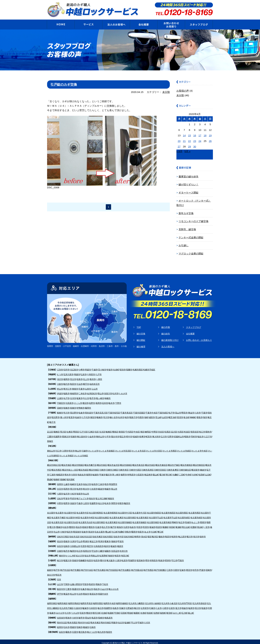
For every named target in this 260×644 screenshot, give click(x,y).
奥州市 (93, 377)
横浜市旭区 (66, 463)
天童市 (82, 387)
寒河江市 (67, 387)
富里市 (72, 415)
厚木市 (68, 473)
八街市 (198, 411)
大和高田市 (99, 544)
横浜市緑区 (84, 468)
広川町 (185, 611)
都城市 (86, 625)
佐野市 (92, 401)
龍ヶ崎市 (100, 396)
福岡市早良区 (87, 601)
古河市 (73, 396)
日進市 (98, 525)
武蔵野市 (58, 434)
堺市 (147, 558)
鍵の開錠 (141, 338)
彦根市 (66, 539)
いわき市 (123, 392)
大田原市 (69, 401)
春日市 (101, 606)
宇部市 (86, 582)
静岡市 (137, 535)
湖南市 (114, 539)
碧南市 (85, 525)
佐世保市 (61, 616)
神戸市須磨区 (125, 568)
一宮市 (207, 525)
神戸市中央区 (87, 568)
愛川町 (162, 473)
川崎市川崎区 (112, 468)
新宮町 (169, 611)
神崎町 (193, 415)
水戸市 (66, 396)
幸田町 (172, 525)
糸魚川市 (87, 482)
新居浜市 (94, 592)
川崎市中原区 (135, 468)
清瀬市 (74, 434)
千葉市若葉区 (139, 411)
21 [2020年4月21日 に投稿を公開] (184, 140)
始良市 (62, 630)
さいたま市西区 (170, 449)
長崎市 (101, 616)
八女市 (159, 606)
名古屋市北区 (58, 520)
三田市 (170, 568)
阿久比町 (186, 525)
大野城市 (130, 606)
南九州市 (102, 630)
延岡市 (60, 625)
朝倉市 (185, 606)
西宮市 (189, 568)
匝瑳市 (180, 415)
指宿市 (109, 630)
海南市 (111, 554)
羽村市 (194, 434)
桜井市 (107, 544)
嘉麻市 (53, 611)
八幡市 (101, 549)
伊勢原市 (131, 473)
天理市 (84, 544)
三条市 (101, 482)
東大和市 (156, 434)
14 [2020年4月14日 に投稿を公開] (184, 134)
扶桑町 (121, 530)
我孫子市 (133, 415)
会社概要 (190, 331)
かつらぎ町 (70, 554)
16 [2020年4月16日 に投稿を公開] (195, 134)
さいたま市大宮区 (154, 449)
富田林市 (141, 558)
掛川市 (196, 535)
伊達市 (110, 368)
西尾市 (203, 520)
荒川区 (63, 430)
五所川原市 (68, 372)
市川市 (66, 411)
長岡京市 (87, 549)
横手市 (86, 382)
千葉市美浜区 (127, 411)
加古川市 (51, 573)
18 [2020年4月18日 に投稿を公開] (205, 134)
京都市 (60, 549)
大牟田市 (93, 606)
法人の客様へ (168, 344)
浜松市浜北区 (86, 535)
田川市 (198, 606)
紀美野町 (104, 554)
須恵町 (157, 611)
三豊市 (68, 587)
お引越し (184, 243)
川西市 (176, 568)
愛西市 (134, 530)
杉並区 (187, 430)
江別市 (60, 368)
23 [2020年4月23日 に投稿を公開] (195, 140)
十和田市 (91, 372)
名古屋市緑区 (184, 515)
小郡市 (165, 606)
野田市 (185, 411)
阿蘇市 (115, 620)
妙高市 (95, 482)
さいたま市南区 (81, 454)
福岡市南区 (63, 601)
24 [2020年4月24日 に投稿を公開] (200, 140)
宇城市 (141, 620)
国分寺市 (115, 434)
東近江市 (94, 539)
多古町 (187, 415)
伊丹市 (196, 568)
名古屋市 (51, 511)
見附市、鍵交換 (187, 228)
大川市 (68, 611)
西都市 (73, 625)
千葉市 (204, 411)
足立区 (50, 430)
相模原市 (60, 473)
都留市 (111, 496)
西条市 (86, 592)
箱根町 (57, 477)
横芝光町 (172, 415)
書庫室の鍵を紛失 (189, 175)
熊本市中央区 (84, 620)
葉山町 (156, 473)
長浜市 (60, 539)
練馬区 (148, 430)
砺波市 (101, 487)
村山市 (60, 387)
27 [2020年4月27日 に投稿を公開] (179, 145)
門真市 (181, 558)
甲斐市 (66, 496)
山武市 (165, 415)
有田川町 (125, 554)
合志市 (121, 620)
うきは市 (75, 611)
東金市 (191, 411)
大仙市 (80, 382)
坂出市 (90, 587)
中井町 (189, 473)
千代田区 (129, 430)
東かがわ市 (114, 587)
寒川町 (169, 473)
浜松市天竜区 (63, 535)
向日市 (80, 549)
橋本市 (62, 554)
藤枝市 (162, 535)
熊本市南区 (106, 620)
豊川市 (53, 525)
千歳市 (95, 368)
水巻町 (143, 611)
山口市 (60, 582)
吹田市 (90, 558)
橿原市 (120, 544)
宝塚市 (183, 568)
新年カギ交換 (186, 212)
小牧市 (63, 530)
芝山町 (159, 415)
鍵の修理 (141, 344)
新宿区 (122, 430)
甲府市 (73, 496)
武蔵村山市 (179, 434)
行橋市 (152, 606)
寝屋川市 (67, 558)
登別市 (123, 368)
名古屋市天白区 (71, 520)
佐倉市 (82, 411)
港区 (142, 430)
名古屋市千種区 (59, 515)
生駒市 (66, 544)
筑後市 (204, 606)
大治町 (154, 530)
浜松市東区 (97, 535)
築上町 (191, 611)
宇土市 (134, 620)
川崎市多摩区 (173, 468)
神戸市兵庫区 (100, 568)
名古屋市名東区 (102, 515)
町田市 (149, 434)
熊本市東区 (96, 620)
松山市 (73, 592)
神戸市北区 (65, 568)
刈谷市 (66, 525)
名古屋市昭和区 (96, 511)
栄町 (146, 415)
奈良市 (60, 544)
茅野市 (114, 501)
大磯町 (175, 473)
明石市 (59, 573)
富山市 (114, 487)
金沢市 (66, 492)
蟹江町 (161, 530)
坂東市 (80, 396)
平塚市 (102, 473)
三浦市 (53, 473)
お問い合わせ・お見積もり (199, 338)
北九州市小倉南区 (153, 601)
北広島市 (74, 368)
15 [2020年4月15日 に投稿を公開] (189, 134)
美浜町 (200, 525)
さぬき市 (104, 587)
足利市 (105, 401)
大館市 (60, 382)
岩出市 (88, 554)
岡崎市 (175, 520)
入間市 (65, 449)
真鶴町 (63, 477)
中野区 (155, 430)
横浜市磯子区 (91, 463)
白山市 (86, 492)
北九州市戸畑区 (66, 606)
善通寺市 (76, 587)
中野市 (60, 501)
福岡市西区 (98, 601)
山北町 (208, 473)
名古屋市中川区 (125, 511)
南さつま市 (92, 630)
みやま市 (60, 611)
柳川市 (137, 606)
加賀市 (80, 492)
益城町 (128, 620)
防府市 (92, 582)
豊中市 (103, 558)
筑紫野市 (108, 606)
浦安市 (93, 415)
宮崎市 (80, 625)
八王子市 (208, 434)
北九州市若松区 (199, 601)
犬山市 (57, 530)
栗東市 (108, 539)
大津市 (73, 539)
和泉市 (161, 558)
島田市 (168, 535)
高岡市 (66, 487)
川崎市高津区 (148, 468)
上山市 (95, 387)
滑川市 (73, 487)
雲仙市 (88, 616)
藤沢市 (109, 473)
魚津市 (80, 487)
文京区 (102, 430)
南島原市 (109, 616)
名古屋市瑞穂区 (125, 520)
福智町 (163, 611)
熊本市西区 (72, 620)
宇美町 (117, 611)
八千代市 (86, 415)
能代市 (66, 382)
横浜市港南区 (126, 463)
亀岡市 (73, 549)
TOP (139, 325)
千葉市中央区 (152, 411)
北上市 (86, 377)
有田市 (118, 554)
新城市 (153, 525)
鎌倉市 (203, 468)
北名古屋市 (100, 530)
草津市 (101, 539)
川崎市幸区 (124, 468)
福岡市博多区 (74, 601)
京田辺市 (115, 549)
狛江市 (202, 430)
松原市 (125, 558)
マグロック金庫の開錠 (191, 251)
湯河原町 (71, 477)
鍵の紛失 (166, 331)
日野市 (170, 434)
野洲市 (86, 539)
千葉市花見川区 (101, 411)
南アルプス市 (83, 496)
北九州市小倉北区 (169, 601)
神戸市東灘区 (160, 568)
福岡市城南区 (122, 601)
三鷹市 (50, 434)
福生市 (200, 434)
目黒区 (167, 430)
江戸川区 (84, 430)
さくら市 (78, 401)
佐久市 (101, 501)
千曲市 (80, 501)
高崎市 (60, 406)
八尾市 (118, 558)
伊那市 (121, 501)
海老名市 (82, 473)
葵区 (150, 535)
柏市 (127, 415)
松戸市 (172, 411)
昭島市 (187, 434)
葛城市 (114, 544)
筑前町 (150, 611)
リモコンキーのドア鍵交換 (194, 220)
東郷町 (165, 525)
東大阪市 (111, 558)
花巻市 (80, 377)
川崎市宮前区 (160, 468)
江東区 (91, 430)
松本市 (108, 501)
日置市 (75, 630)
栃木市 (112, 401)
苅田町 (124, 611)
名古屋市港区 (130, 515)
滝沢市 (60, 377)
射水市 (86, 487)
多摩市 (142, 434)
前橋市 (66, 406)
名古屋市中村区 (73, 515)
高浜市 (79, 525)
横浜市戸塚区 (174, 463)
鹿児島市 (83, 630)
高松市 (97, 587)
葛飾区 (57, 430)
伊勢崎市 (81, 406)
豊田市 (92, 525)
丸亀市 (84, 587)
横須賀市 (195, 468)
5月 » (187, 150)
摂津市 (168, 558)
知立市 (182, 520)
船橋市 (60, 411)
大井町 (195, 473)
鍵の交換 (141, 331)
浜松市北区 (74, 535)
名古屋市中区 (70, 511)
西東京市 (66, 434)
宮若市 (83, 611)
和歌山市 (95, 554)
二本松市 (83, 392)
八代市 (147, 620)
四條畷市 (83, 558)
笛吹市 (92, 496)
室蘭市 (129, 368)
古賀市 (172, 606)
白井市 (121, 415)
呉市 (59, 578)
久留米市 (78, 606)
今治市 (80, 592)
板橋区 (109, 430)
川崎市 (103, 468)
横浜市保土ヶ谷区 (70, 468)
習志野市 (74, 411)
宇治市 (95, 549)
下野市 (118, 401)
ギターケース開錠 (189, 191)
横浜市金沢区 (114, 463)
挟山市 (78, 449)
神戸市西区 (149, 568)
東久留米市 (82, 434)
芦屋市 (202, 568)
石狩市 (66, 368)
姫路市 (50, 568)
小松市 (73, 492)
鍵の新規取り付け (170, 338)
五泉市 (80, 482)
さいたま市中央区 (199, 449)
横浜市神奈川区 (54, 463)
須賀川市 (108, 392)
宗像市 (122, 606)
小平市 (108, 434)
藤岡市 (88, 406)
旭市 (205, 415)
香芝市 (90, 544)
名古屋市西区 (182, 511)
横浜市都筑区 (187, 463)
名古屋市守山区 (156, 515)
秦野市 (124, 473)
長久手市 (106, 525)
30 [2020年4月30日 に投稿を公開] (195, 145)
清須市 (91, 530)
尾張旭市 (77, 530)
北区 (97, 430)
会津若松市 (92, 392)
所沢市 (72, 449)
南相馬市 (74, 392)
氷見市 (60, 487)
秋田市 (73, 382)
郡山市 (101, 392)
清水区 (144, 535)
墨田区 (76, 430)
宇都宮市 (61, 401)
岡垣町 (130, 611)
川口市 (59, 449)
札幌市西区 (138, 368)
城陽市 (108, 549)
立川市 (164, 434)
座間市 (89, 473)
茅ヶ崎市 (116, 473)
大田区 (181, 430)
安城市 (188, 520)
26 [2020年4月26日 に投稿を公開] (210, 140)
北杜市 (60, 496)
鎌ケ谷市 (114, 415)
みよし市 (195, 520)
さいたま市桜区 (66, 454)
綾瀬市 (96, 473)
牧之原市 (182, 535)
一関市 (99, 377)
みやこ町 (177, 611)
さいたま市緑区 (184, 449)
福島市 (66, 392)
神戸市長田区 (112, 568)
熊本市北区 (62, 620)
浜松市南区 (129, 535)
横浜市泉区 (102, 463)
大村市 (75, 616)
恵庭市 (88, 368)
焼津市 (175, 535)
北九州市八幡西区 (136, 601)
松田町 (202, 473)
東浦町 (179, 525)
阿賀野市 (113, 482)
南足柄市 (148, 473)
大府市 (126, 525)
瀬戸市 (113, 525)
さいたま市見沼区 (123, 449)
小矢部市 (94, 487)
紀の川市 (80, 554)
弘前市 (84, 372)
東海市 (120, 525)
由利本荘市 (95, 382)
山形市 (88, 387)
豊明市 (72, 525)
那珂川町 (97, 611)
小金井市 (92, 434)
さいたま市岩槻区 (107, 449)
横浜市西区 (57, 468)
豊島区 (115, 430)
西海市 (68, 616)
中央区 (137, 430)
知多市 (133, 525)
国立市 (123, 434)
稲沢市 (70, 530)
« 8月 (179, 150)
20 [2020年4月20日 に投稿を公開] (179, 140)
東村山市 (100, 434)
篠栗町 (137, 611)
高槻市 (75, 558)
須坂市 (73, 501)
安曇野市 (94, 501)
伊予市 (60, 592)
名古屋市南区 (153, 520)
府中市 (129, 434)
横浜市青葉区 (78, 463)
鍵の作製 (166, 325)
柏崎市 (73, 482)
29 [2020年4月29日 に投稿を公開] (189, 145)
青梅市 (50, 439)
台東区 (70, 430)
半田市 (139, 525)
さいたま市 (93, 449)
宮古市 (73, 377)
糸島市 (116, 606)
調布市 (209, 430)
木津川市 (124, 549)
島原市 (95, 616)
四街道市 (89, 411)
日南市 (93, 625)
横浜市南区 (94, 468)
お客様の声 (183, 90)
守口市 (174, 558)
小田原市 (140, 473)
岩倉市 (85, 530)
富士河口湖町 (102, 496)
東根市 (75, 387)
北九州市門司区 (185, 601)
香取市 (200, 415)
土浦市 (60, 396)
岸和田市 (154, 558)
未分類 (166, 91)
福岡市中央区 (110, 601)
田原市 (159, 525)
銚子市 (53, 420)
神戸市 (57, 568)
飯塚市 (86, 606)
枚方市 (60, 558)
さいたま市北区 (139, 449)
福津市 (191, 606)
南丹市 (66, 549)
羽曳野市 (132, 558)
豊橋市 (59, 525)
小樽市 (82, 368)
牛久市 (86, 396)
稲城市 (136, 434)
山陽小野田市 (76, 582)
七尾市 (60, 492)
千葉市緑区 (163, 411)
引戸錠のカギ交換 (64, 83)
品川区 (174, 430)
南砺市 (108, 487)
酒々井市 (64, 415)
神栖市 (108, 396)
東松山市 (51, 449)
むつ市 (60, 372)
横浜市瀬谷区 (162, 463)
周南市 (99, 582)
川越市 (85, 449)
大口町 (115, 530)
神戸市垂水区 (137, 568)
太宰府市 (145, 606)
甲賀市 (121, 539)
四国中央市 (103, 592)
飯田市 (127, 501)
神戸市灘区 (76, 568)
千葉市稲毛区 (114, 411)
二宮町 (182, 473)
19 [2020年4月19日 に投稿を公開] (210, 134)
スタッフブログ (194, 325)
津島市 (128, 530)
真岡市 (99, 401)
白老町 (116, 368)
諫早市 (82, 616)
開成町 (50, 477)
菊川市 (190, 535)
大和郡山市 (75, 544)
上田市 (86, 501)
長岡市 (60, 482)
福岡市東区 (52, 601)
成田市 (152, 415)
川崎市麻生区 (185, 468)
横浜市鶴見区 (199, 463)
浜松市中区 (119, 535)
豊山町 (108, 530)
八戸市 (99, 372)
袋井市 (203, 535)
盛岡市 (66, 377)
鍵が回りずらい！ (189, 183)
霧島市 (68, 630)
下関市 (66, 582)
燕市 (107, 482)
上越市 (66, 482)
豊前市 (89, 611)
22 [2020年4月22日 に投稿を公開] (189, 140)
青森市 (77, 372)
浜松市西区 (108, 535)
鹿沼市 (86, 401)
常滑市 (146, 525)
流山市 (178, 411)
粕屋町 (111, 611)
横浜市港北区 (138, 463)
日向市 (66, 625)
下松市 (105, 582)
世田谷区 (195, 430)
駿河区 (155, 535)
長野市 (66, 501)
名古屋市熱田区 (154, 511)
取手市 (93, 396)
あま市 (147, 530)
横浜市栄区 (150, 463)
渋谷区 (161, 430)
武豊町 (194, 525)
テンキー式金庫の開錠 (191, 235)
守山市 (80, 539)
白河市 (116, 392)
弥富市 (141, 530)
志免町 (104, 611)
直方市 (178, 606)
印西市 (141, 415)
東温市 (66, 592)
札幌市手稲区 (149, 368)
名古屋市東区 (99, 520)
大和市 (74, 473)
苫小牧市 (102, 368)
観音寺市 (61, 587)
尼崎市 (209, 568)
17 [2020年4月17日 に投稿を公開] (200, 134)
